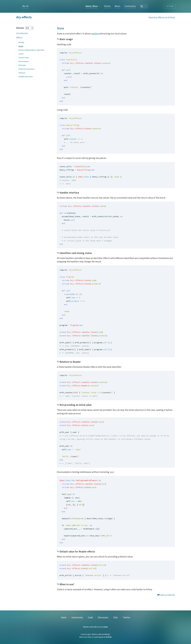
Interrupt (22, 65)
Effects (19, 38)
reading (95, 34)
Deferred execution (26, 69)
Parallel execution (26, 77)
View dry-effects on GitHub (162, 17)
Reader (21, 42)
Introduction (22, 33)
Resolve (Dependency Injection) (31, 50)
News (134, 6)
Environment (24, 61)
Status (124, 6)
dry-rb (25, 6)
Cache (21, 54)
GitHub (109, 637)
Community (146, 6)
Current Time (24, 58)
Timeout (22, 73)
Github (170, 6)
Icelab (105, 627)
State (21, 46)
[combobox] (158, 6)
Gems (108, 6)
